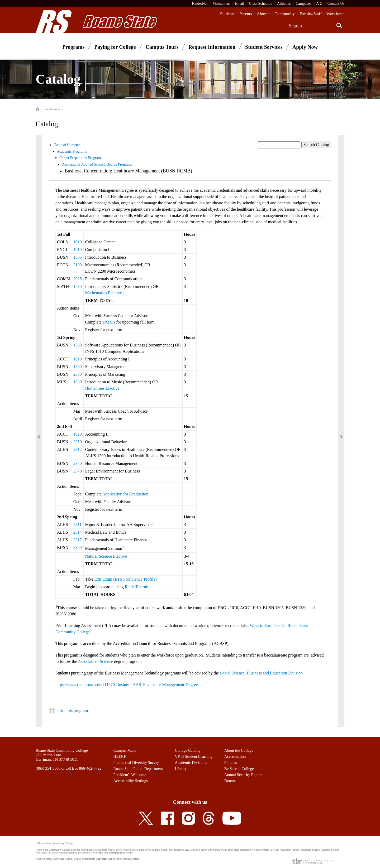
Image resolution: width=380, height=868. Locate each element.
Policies (231, 763)
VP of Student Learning (193, 756)
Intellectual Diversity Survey (136, 763)
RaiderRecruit (137, 587)
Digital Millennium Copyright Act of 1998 (97, 859)
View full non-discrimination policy (113, 853)
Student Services (264, 47)
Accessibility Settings (131, 781)
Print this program (68, 710)
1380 (78, 367)
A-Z (319, 3)
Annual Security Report (243, 775)
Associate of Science (95, 661)
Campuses (303, 3)
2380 (78, 374)
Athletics (284, 3)
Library (181, 769)
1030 (78, 382)
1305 (78, 257)
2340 (78, 463)
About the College (239, 750)
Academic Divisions (191, 763)
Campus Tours (162, 47)
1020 (78, 434)
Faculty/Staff (310, 14)
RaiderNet (200, 3)
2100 (78, 265)
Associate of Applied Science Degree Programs (97, 164)
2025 (78, 279)
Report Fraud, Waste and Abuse (54, 859)
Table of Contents (67, 145)
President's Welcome (130, 775)
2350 (78, 442)
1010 (78, 242)
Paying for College (115, 47)
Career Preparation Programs (81, 158)
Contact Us (336, 3)
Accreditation (235, 756)
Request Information (212, 47)
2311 (77, 525)
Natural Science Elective (106, 556)
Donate (230, 781)
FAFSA (109, 322)
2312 (78, 449)
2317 (78, 540)
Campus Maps (125, 750)
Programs (73, 47)
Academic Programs (72, 151)
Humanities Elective (102, 388)
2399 (78, 548)
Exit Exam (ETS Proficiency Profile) (125, 579)
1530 (78, 286)
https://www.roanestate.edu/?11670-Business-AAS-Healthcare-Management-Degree (127, 685)
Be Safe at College (239, 769)
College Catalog (187, 750)
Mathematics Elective (103, 293)
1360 (78, 345)
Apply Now (305, 47)
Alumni (263, 14)
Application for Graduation (125, 494)
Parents (246, 14)
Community (284, 14)
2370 (78, 471)
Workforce (335, 14)
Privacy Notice (131, 859)
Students (227, 14)
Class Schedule (261, 3)
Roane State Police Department (138, 769)
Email (240, 3)
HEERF (120, 756)
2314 (78, 532)
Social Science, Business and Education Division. (262, 673)
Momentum (221, 3)
